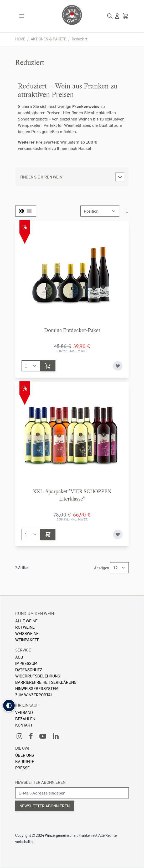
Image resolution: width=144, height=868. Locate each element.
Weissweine (27, 633)
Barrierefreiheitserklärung (46, 682)
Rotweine (25, 627)
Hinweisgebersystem (37, 688)
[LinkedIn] (56, 736)
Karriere (25, 761)
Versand (24, 712)
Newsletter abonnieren (40, 782)
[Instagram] (19, 736)
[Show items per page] (119, 568)
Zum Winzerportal (34, 695)
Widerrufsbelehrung (38, 676)
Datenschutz (29, 669)
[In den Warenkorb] (48, 366)
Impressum (26, 663)
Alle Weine (26, 621)
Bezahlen (25, 719)
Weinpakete (27, 640)
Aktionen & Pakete (48, 39)
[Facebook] (31, 736)
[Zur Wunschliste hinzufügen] (118, 366)
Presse (22, 768)
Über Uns (25, 755)
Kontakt (24, 725)
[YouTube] (43, 736)
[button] (9, 706)
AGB (19, 657)
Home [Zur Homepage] (20, 39)
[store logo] (72, 15)
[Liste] (29, 211)
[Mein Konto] (117, 16)
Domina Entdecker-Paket (72, 330)
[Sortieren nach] (100, 211)
